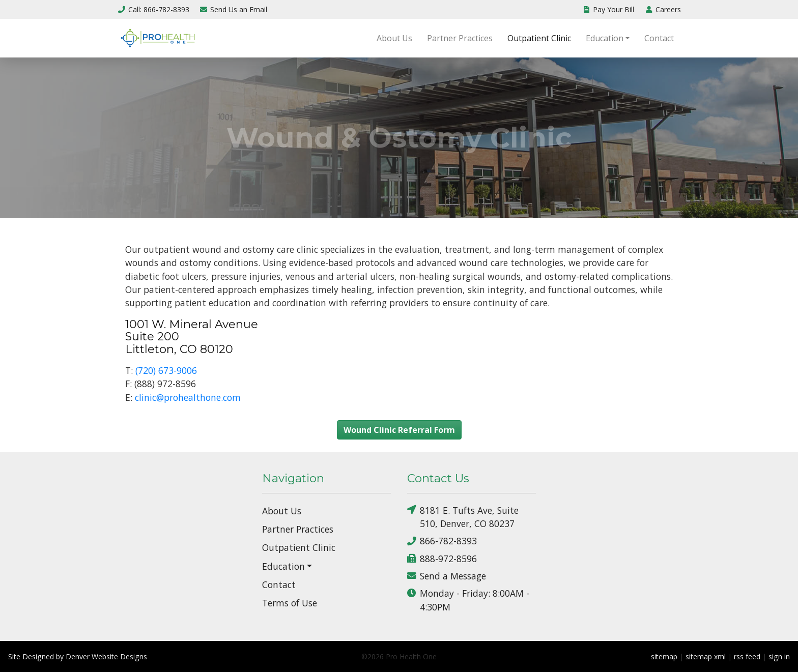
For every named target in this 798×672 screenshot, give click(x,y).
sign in (779, 656)
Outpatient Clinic (539, 38)
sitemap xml (706, 656)
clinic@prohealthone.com (188, 397)
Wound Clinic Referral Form (399, 430)
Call (153, 9)
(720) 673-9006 (166, 370)
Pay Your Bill (608, 9)
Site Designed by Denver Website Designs (78, 656)
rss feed (747, 656)
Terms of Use (290, 603)
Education (605, 38)
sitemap (664, 656)
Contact (659, 38)
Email (234, 9)
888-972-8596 (442, 558)
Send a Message (447, 576)
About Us (394, 38)
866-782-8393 (442, 541)
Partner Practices (460, 38)
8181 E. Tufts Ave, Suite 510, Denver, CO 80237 (463, 517)
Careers (663, 9)
